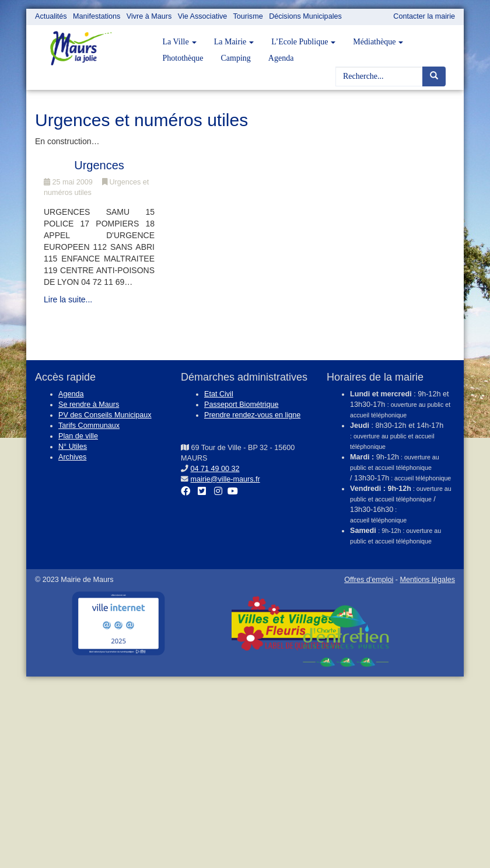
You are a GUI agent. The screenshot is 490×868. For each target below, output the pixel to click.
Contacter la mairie (424, 16)
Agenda (281, 58)
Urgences (99, 165)
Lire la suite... (68, 299)
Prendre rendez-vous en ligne (252, 415)
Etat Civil (219, 394)
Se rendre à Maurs (89, 405)
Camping (236, 58)
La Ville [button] (180, 42)
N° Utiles (73, 447)
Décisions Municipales (305, 16)
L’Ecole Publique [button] (303, 42)
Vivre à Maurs (149, 16)
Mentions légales (427, 580)
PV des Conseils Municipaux (105, 415)
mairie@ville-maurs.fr (225, 479)
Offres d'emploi (369, 580)
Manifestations (97, 16)
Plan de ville (78, 436)
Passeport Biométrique (241, 405)
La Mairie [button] (234, 42)
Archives (72, 457)
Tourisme (248, 16)
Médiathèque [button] (378, 42)
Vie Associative (202, 16)
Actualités (51, 16)
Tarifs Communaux (89, 426)
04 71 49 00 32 (215, 469)
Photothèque (183, 58)
